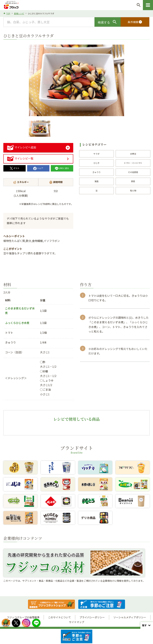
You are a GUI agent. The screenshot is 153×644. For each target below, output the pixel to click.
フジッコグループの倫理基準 (23, 617)
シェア (38, 168)
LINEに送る (62, 168)
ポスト (15, 168)
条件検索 (135, 22)
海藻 (96, 181)
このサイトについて (59, 617)
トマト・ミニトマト (133, 163)
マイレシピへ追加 (22, 147)
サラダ (96, 154)
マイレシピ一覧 (20, 158)
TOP (8, 13)
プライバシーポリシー (92, 617)
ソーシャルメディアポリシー (130, 617)
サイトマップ (77, 622)
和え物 (133, 190)
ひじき (96, 163)
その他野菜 (133, 172)
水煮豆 (133, 154)
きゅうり (96, 172)
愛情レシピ (19, 13)
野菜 (133, 181)
